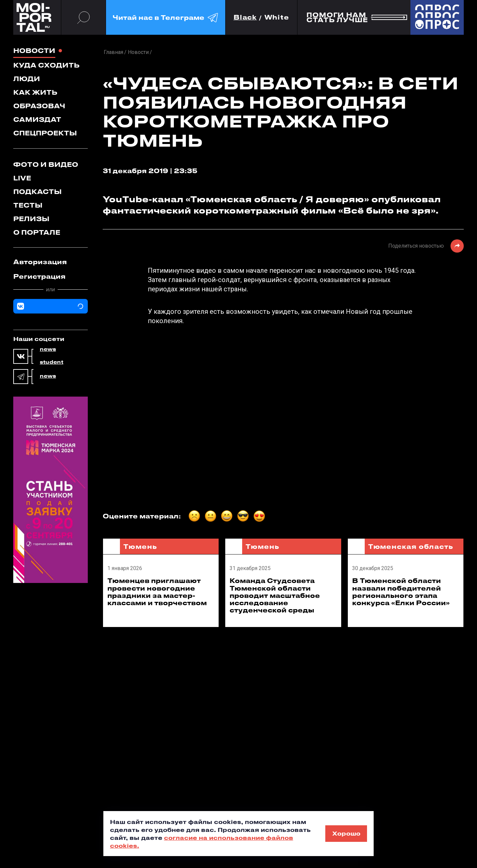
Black (245, 17)
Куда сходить (46, 65)
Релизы (31, 219)
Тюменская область (411, 546)
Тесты (28, 205)
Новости (34, 50)
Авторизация (40, 262)
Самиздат (37, 119)
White (277, 17)
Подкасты (37, 192)
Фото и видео (46, 164)
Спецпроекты (45, 133)
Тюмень (140, 546)
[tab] (51, 262)
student (52, 362)
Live (22, 178)
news (48, 349)
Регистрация (39, 276)
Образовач (39, 106)
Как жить (35, 92)
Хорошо (346, 833)
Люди (27, 79)
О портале (37, 232)
